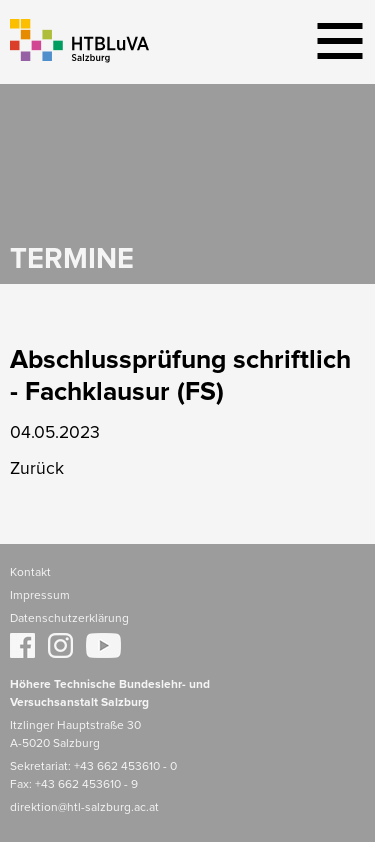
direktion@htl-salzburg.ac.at (84, 808)
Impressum (40, 596)
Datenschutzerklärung (69, 619)
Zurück (37, 469)
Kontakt (30, 573)
